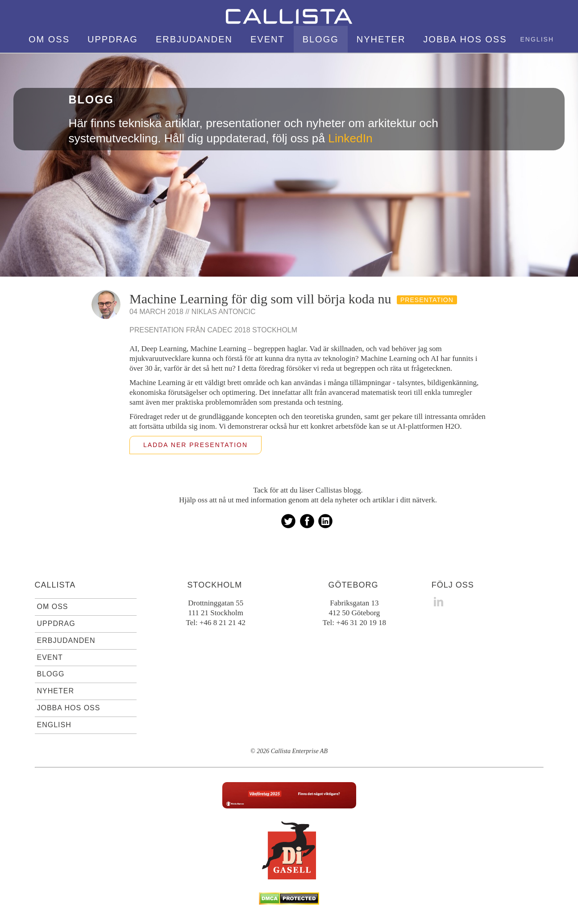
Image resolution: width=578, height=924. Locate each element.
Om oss (49, 39)
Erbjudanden (194, 39)
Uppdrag (113, 39)
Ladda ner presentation (195, 445)
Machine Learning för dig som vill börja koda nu (260, 299)
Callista (55, 585)
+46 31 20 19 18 (361, 623)
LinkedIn (350, 138)
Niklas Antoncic (224, 312)
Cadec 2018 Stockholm (253, 330)
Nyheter (381, 39)
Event (268, 39)
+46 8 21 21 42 (222, 623)
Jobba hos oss (465, 39)
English (537, 39)
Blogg (321, 39)
